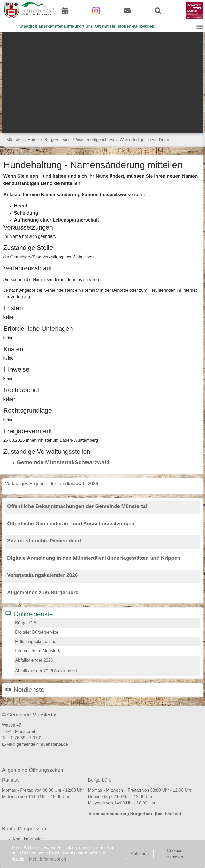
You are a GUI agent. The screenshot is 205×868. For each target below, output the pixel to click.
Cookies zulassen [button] (174, 854)
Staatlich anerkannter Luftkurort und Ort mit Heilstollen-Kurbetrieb (87, 26)
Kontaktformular (28, 839)
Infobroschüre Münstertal (39, 651)
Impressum (23, 845)
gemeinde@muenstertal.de (42, 744)
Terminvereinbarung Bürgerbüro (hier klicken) (135, 814)
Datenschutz (25, 852)
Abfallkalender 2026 (34, 660)
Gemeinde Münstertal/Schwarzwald (63, 462)
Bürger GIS (26, 623)
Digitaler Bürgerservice (37, 632)
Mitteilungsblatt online (36, 642)
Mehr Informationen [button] (48, 859)
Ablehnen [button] (140, 854)
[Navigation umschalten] (200, 27)
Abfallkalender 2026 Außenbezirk (47, 671)
